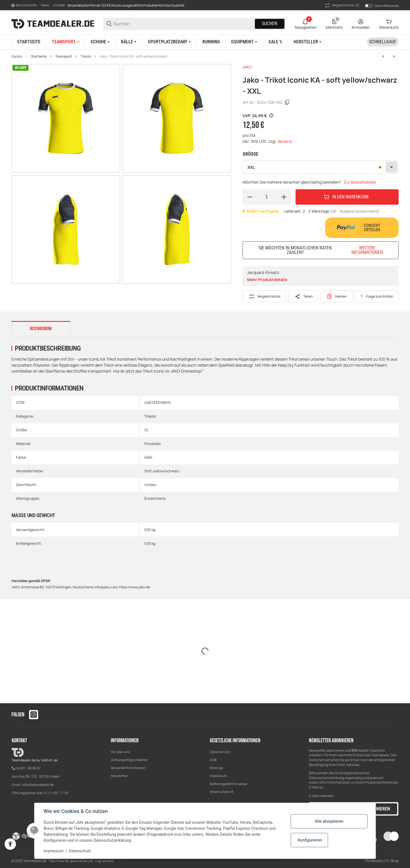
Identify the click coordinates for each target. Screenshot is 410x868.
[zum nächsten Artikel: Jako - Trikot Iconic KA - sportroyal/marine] (394, 56)
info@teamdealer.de (38, 785)
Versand (285, 141)
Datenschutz (220, 752)
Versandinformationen (128, 768)
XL (146, 430)
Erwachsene (155, 498)
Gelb (148, 457)
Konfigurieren (310, 840)
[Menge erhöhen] (284, 197)
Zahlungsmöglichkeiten (129, 760)
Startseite (39, 56)
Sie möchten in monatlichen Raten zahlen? (325, 250)
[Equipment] (244, 42)
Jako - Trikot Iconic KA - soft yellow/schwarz (134, 56)
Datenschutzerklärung (327, 778)
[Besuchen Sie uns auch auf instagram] (34, 715)
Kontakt (59, 5)
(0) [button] (342, 5)
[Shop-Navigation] (24, 5)
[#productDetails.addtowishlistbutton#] (337, 296)
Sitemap (216, 768)
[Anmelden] (361, 24)
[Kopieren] (287, 102)
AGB (213, 760)
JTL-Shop (391, 861)
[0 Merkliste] (334, 24)
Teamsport (64, 56)
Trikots (86, 56)
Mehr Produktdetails (267, 279)
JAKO (247, 67)
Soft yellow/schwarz (162, 471)
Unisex (150, 485)
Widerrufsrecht (222, 792)
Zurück (17, 56)
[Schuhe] (100, 42)
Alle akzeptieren (329, 821)
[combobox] (321, 167)
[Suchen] (184, 24)
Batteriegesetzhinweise (228, 784)
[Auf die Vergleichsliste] (264, 296)
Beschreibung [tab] (41, 329)
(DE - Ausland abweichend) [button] (355, 211)
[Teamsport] (65, 42)
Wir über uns (120, 752)
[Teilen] (303, 296)
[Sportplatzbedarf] (169, 42)
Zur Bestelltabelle (360, 182)
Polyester (153, 444)
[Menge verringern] (250, 197)
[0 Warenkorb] (389, 24)
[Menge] (267, 197)
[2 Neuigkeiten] (306, 24)
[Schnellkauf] (383, 42)
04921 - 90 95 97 (28, 768)
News (45, 5)
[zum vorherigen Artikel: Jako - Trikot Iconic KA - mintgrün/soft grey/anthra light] (383, 56)
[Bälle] (129, 42)
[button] (307, 42)
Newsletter (119, 776)
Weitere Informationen (367, 250)
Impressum (218, 776)
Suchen (270, 24)
